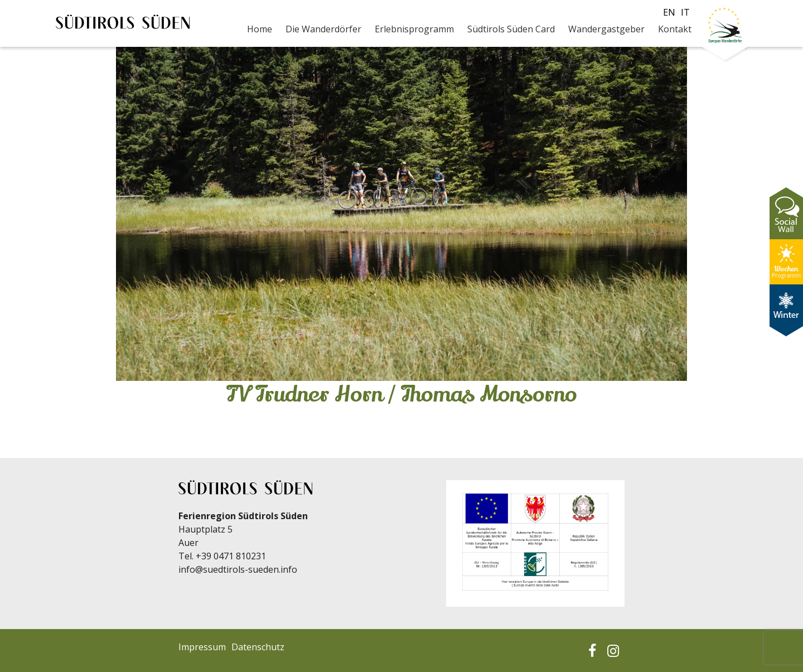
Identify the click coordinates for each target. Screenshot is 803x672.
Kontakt (675, 29)
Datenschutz (258, 647)
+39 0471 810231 (231, 556)
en (669, 12)
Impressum (202, 647)
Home (260, 29)
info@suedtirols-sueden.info (238, 569)
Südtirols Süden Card (511, 29)
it (685, 12)
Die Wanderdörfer (323, 29)
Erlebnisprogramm (414, 29)
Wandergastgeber (606, 29)
